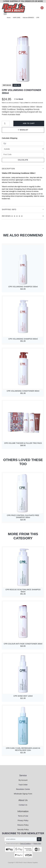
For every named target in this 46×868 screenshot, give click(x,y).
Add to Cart (29, 123)
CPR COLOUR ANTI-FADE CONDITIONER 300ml (23, 644)
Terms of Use (23, 816)
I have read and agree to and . (23, 843)
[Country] (23, 149)
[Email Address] (21, 839)
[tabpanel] (23, 51)
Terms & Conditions (26, 844)
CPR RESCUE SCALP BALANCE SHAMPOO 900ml (23, 591)
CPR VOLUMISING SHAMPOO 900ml (23, 339)
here (27, 103)
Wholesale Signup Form (23, 794)
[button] (23, 130)
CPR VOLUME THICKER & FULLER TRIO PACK (23, 443)
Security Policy (23, 830)
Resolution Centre (23, 789)
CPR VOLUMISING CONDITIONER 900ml (23, 391)
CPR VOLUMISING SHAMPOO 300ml (23, 287)
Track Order (23, 785)
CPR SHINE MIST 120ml (23, 696)
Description (8, 169)
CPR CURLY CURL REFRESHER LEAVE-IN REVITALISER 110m (23, 749)
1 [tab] (23, 80)
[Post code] (23, 154)
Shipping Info (9, 209)
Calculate (23, 160)
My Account (23, 780)
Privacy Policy (23, 820)
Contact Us (23, 805)
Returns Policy (23, 825)
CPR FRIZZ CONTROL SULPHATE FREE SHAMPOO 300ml (23, 516)
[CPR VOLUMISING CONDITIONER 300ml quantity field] (6, 123)
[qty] (23, 143)
